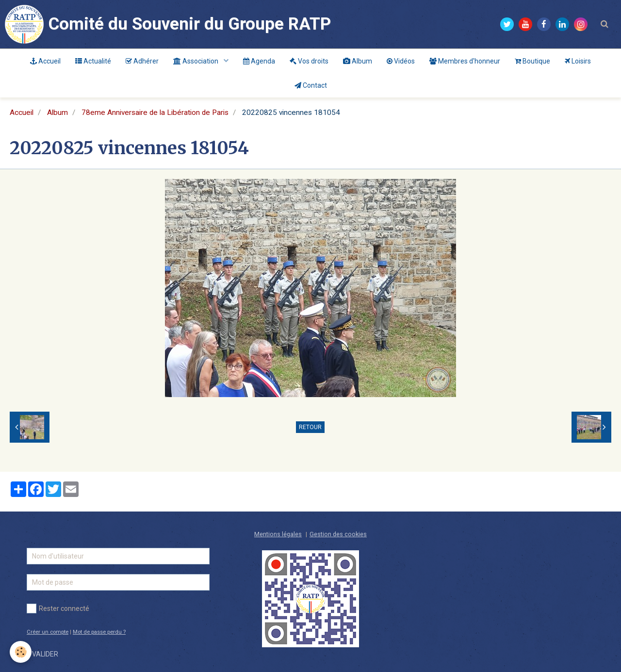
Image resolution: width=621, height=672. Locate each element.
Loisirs (578, 61)
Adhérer (142, 61)
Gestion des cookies (338, 534)
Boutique (532, 61)
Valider (45, 654)
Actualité (93, 61)
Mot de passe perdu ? (99, 632)
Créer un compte (48, 632)
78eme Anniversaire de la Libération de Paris (155, 112)
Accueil (45, 61)
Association (196, 61)
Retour (310, 427)
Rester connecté (58, 608)
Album (358, 61)
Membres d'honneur (465, 61)
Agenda (259, 61)
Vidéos (401, 61)
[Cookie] (21, 652)
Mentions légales (278, 534)
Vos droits (309, 61)
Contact (311, 85)
